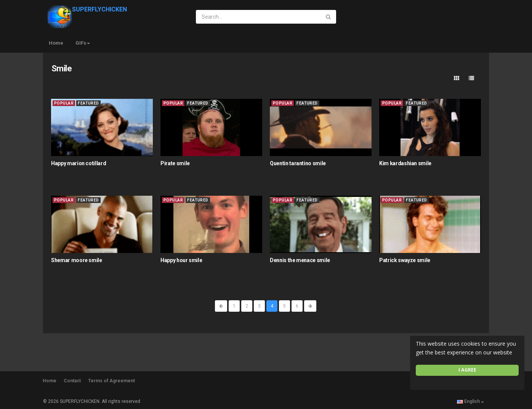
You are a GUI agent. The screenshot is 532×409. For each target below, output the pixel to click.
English (470, 401)
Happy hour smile (181, 260)
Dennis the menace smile (300, 260)
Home (56, 43)
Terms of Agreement (111, 381)
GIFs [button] (83, 43)
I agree (467, 370)
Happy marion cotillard (79, 163)
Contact (72, 381)
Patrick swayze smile (405, 260)
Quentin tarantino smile (298, 163)
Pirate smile (175, 163)
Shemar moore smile (77, 260)
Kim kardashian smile (405, 163)
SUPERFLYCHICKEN (87, 9)
